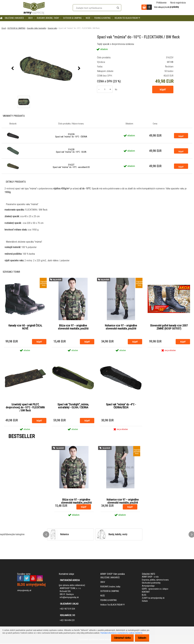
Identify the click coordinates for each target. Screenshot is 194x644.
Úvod (4, 28)
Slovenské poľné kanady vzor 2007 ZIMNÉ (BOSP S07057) (169, 327)
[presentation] (13, 68)
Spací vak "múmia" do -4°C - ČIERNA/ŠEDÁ (121, 406)
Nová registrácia (178, 3)
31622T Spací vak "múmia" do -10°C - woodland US (71, 166)
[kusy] (105, 89)
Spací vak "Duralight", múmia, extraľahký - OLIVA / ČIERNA (73, 406)
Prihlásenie (161, 3)
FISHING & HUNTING (102, 18)
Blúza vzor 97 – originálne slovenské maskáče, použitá (73, 327)
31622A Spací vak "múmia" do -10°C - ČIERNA (71, 135)
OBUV (30, 18)
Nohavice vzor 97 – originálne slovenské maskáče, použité (121, 327)
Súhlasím (141, 638)
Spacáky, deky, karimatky (37, 28)
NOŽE (88, 18)
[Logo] (34, 8)
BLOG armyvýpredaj (31, 585)
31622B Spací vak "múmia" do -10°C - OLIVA (71, 151)
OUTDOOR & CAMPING (72, 18)
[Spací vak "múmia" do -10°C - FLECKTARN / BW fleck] (46, 68)
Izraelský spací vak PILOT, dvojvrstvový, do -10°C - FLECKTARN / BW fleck (25, 408)
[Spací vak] (23, 96)
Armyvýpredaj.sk (24, 591)
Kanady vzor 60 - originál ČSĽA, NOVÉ (25, 327)
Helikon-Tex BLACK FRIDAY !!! (127, 18)
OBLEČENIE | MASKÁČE (14, 18)
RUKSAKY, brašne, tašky (48, 18)
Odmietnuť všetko (120, 638)
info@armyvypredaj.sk (69, 598)
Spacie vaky (52, 28)
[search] (118, 8)
